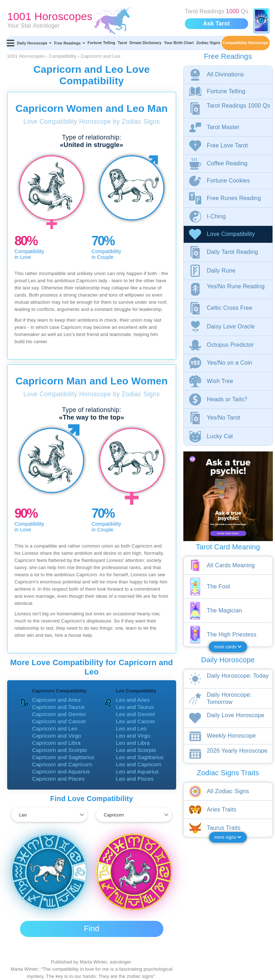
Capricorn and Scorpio (60, 750)
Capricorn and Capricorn (62, 764)
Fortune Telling (102, 43)
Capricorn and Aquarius (61, 771)
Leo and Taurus (135, 707)
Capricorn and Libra (57, 743)
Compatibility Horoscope (246, 43)
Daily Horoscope (34, 43)
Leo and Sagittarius (140, 757)
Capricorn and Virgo (57, 736)
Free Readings (69, 43)
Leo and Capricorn (139, 764)
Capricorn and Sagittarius (63, 757)
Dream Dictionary (146, 43)
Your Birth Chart (179, 43)
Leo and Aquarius (137, 771)
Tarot (122, 43)
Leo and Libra (133, 743)
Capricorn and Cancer (59, 721)
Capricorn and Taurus (59, 707)
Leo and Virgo (133, 736)
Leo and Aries (133, 700)
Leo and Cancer (136, 721)
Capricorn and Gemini (59, 714)
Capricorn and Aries (57, 700)
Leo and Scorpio (136, 750)
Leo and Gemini (136, 714)
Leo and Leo (131, 728)
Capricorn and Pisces (59, 779)
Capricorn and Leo (55, 728)
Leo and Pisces (135, 779)
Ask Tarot (216, 23)
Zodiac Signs (208, 43)
